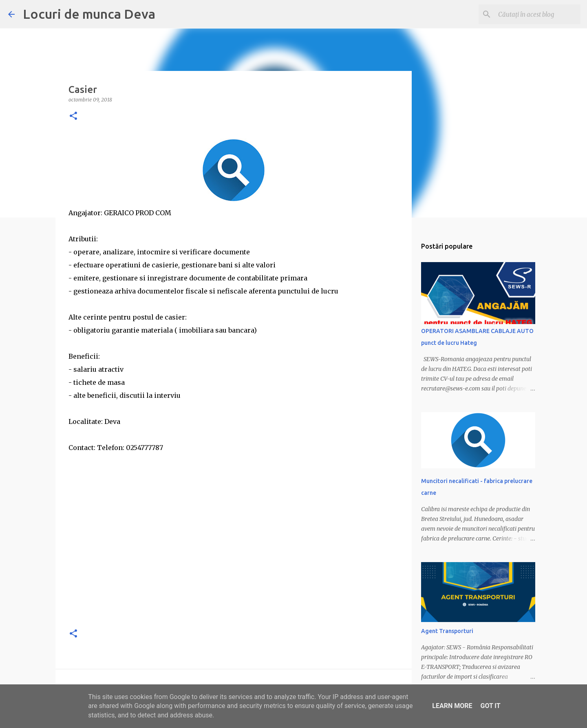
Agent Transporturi (447, 631)
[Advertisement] (234, 563)
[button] (73, 116)
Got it (490, 706)
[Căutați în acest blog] (538, 14)
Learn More (452, 706)
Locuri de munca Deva (89, 14)
